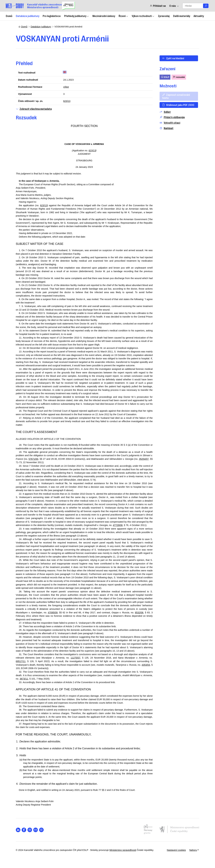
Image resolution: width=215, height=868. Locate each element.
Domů (9, 16)
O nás (174, 6)
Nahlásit (165, 128)
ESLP (164, 77)
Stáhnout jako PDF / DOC (177, 105)
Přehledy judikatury (77, 16)
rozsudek (177, 77)
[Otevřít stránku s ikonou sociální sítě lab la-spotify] (32, 840)
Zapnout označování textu (175, 96)
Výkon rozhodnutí (143, 16)
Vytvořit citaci (168, 123)
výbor (67, 87)
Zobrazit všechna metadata (36, 109)
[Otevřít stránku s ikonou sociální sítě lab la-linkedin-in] (21, 840)
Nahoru (192, 861)
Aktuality (199, 16)
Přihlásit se (158, 6)
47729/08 (37, 532)
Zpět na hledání (172, 58)
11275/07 (78, 668)
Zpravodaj (164, 16)
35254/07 (23, 466)
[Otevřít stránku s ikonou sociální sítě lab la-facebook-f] (27, 840)
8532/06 (36, 623)
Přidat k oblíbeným (171, 117)
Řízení (124, 16)
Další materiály (182, 16)
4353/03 (23, 679)
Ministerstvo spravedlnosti (125, 861)
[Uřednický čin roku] (68, 6)
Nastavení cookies (174, 861)
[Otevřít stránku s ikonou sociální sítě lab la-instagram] (44, 840)
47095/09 (82, 619)
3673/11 (50, 689)
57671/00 (47, 462)
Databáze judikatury (28, 16)
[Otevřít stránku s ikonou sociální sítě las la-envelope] (38, 840)
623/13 (68, 101)
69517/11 (23, 672)
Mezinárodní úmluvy (104, 16)
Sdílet (164, 112)
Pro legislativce (52, 16)
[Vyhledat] (206, 6)
